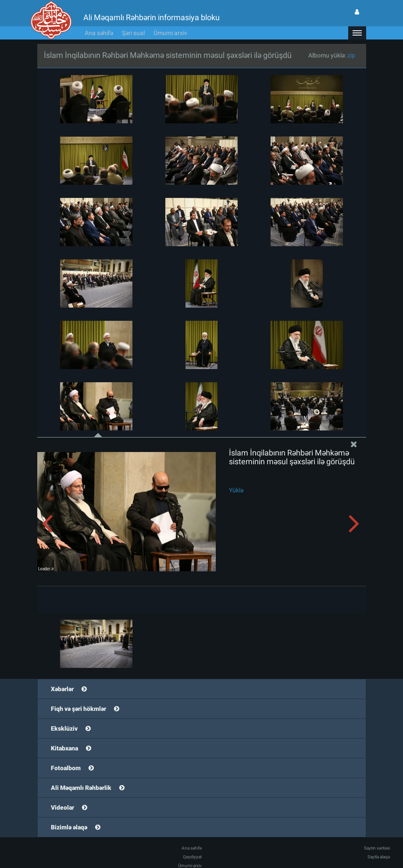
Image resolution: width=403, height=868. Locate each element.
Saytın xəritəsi (377, 848)
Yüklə (236, 490)
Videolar (62, 807)
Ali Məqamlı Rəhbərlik (81, 788)
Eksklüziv (64, 728)
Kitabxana (64, 748)
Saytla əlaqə (379, 857)
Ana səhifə (99, 33)
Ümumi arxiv (170, 33)
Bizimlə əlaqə (69, 827)
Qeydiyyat (192, 857)
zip (351, 55)
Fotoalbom (66, 768)
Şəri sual (133, 33)
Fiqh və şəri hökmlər (78, 709)
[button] (357, 33)
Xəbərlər (62, 689)
